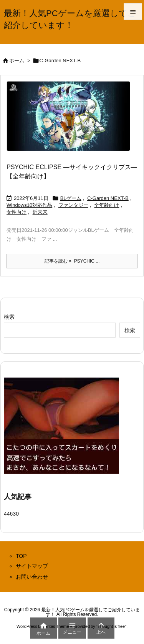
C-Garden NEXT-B (108, 198)
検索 (9, 317)
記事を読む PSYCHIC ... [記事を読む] (72, 261)
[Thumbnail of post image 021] (71, 121)
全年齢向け (107, 205)
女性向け (17, 212)
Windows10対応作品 (29, 205)
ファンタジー (73, 205)
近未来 (40, 212)
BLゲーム (71, 198)
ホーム (17, 61)
